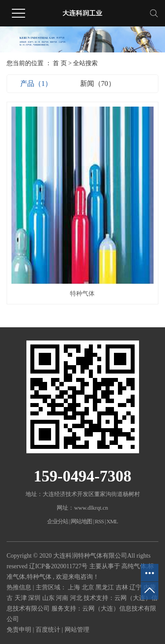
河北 (77, 598)
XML (112, 521)
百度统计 (48, 630)
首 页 (60, 63)
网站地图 (82, 521)
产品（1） (36, 83)
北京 (89, 587)
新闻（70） (98, 83)
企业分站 (58, 521)
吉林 (123, 587)
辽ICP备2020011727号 (58, 566)
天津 (22, 598)
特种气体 (82, 294)
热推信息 (19, 587)
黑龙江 (106, 587)
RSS (99, 521)
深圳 (35, 598)
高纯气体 (134, 566)
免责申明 (19, 630)
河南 (63, 598)
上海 (75, 587)
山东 (49, 598)
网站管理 (77, 630)
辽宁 (136, 587)
